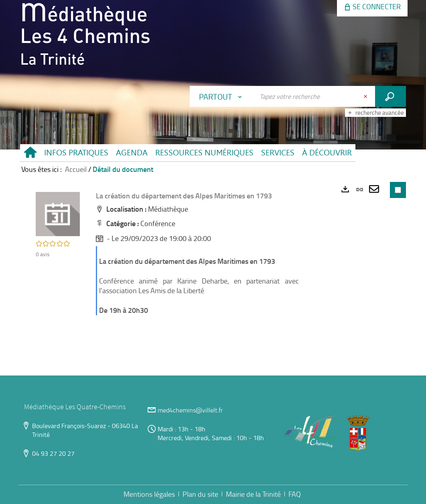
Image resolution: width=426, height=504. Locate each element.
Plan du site (200, 494)
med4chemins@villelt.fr (190, 410)
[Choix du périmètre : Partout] (222, 96)
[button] (76, 153)
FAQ (295, 494)
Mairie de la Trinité (253, 494)
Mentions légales (149, 494)
